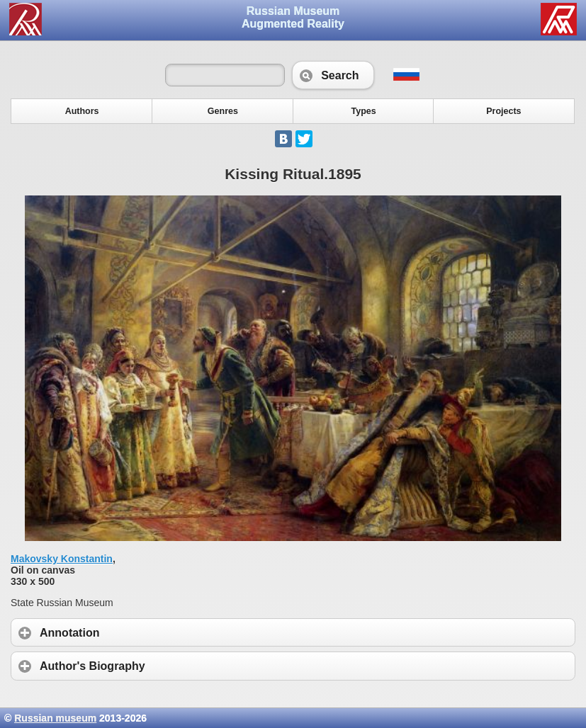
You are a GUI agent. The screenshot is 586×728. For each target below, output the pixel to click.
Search (333, 75)
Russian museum (55, 718)
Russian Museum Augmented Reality (293, 17)
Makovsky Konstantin (62, 559)
